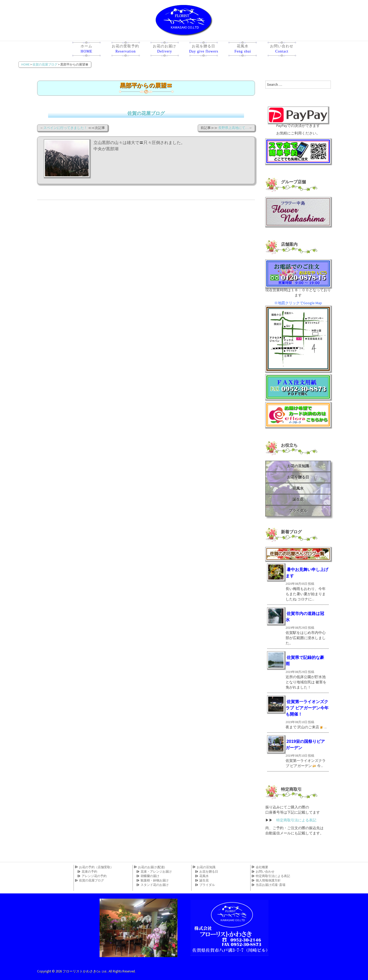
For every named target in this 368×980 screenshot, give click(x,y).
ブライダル (298, 511)
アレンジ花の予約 (94, 876)
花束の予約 (89, 871)
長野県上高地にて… (234, 128)
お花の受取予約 (126, 50)
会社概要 (262, 867)
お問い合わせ (282, 50)
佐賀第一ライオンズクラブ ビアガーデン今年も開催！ (307, 708)
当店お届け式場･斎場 (271, 885)
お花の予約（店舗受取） (96, 867)
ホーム (86, 50)
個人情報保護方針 (268, 880)
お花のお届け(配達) (152, 867)
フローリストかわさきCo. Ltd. (85, 971)
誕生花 (298, 499)
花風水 (242, 50)
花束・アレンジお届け (156, 871)
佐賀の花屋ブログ (146, 113)
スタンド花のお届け (155, 885)
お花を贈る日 (203, 50)
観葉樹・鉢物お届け (155, 880)
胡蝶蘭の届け (150, 876)
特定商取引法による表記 (296, 820)
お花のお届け (165, 50)
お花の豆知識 (298, 466)
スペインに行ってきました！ (65, 128)
